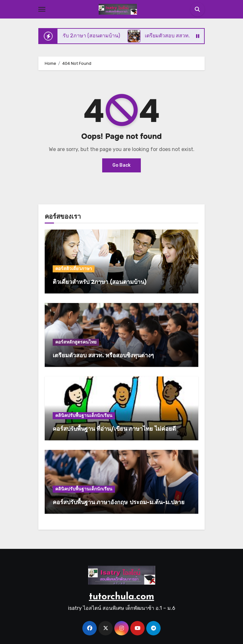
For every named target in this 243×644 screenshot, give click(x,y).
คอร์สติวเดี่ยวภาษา (74, 269)
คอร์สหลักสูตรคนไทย (76, 342)
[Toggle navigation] (42, 9)
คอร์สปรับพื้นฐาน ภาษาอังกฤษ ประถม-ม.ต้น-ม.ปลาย (119, 502)
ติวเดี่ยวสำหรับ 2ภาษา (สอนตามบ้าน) (100, 282)
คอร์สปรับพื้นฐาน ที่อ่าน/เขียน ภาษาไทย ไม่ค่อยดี (114, 429)
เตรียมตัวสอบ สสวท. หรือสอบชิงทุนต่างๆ (103, 355)
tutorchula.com (122, 597)
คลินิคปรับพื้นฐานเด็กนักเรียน (84, 416)
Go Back (121, 165)
